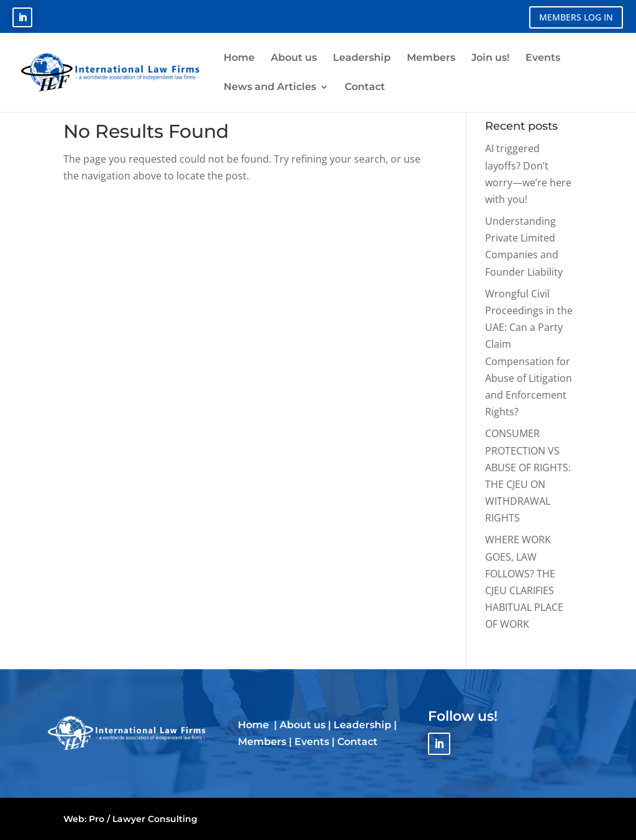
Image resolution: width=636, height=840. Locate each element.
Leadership (362, 725)
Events (312, 742)
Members (262, 742)
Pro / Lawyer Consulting (143, 819)
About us (302, 725)
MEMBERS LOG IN (576, 17)
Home (255, 725)
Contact (357, 742)
